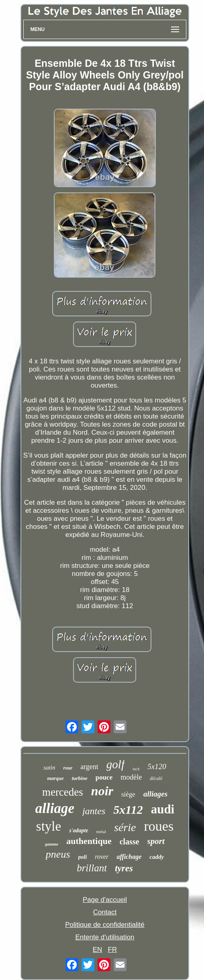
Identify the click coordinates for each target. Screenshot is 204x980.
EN (98, 950)
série (125, 827)
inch (136, 769)
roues (159, 826)
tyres (124, 868)
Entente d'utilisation (105, 937)
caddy (157, 857)
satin (49, 767)
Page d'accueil (105, 900)
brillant (92, 868)
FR (113, 950)
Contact (105, 912)
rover (102, 857)
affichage (129, 857)
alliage (55, 808)
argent (89, 767)
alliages (155, 794)
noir (102, 791)
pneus (58, 854)
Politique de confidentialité (105, 925)
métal (101, 831)
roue (68, 768)
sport (156, 841)
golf (115, 764)
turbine (80, 778)
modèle (131, 777)
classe (130, 842)
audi (163, 809)
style (49, 826)
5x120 (157, 766)
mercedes (63, 792)
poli (83, 857)
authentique (89, 841)
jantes (94, 811)
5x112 (128, 810)
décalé (156, 778)
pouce (104, 777)
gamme (52, 844)
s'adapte (79, 830)
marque (56, 778)
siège (128, 794)
